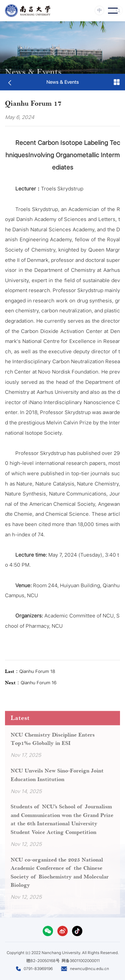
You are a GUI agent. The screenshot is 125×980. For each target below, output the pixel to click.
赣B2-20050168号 (43, 961)
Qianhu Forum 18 (30, 671)
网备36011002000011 (81, 961)
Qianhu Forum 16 (31, 683)
